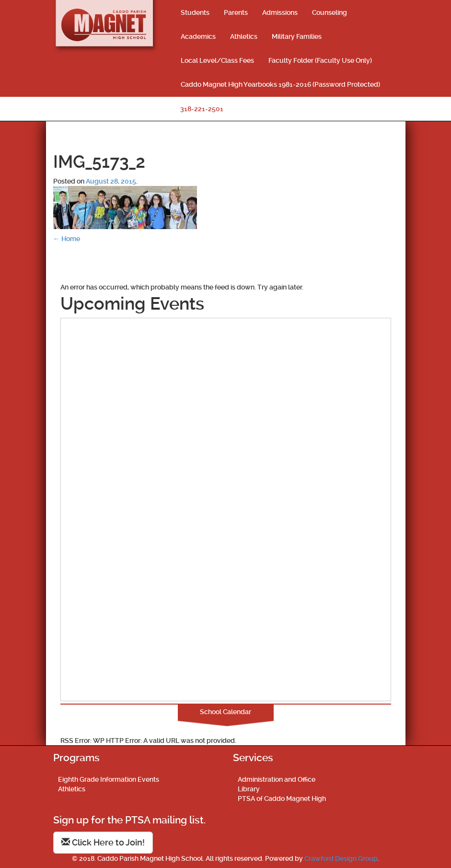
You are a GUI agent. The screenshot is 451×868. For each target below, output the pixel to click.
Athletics (244, 36)
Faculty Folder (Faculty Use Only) (320, 60)
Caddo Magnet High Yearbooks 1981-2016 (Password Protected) (280, 84)
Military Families (297, 36)
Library (249, 789)
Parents (236, 12)
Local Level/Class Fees (217, 60)
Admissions (280, 12)
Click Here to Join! (103, 842)
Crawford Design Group (341, 858)
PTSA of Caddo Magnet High (282, 799)
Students (195, 12)
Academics (198, 36)
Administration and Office (277, 779)
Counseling (330, 12)
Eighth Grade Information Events (109, 779)
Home (67, 239)
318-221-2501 (202, 109)
